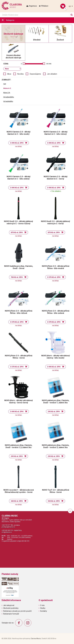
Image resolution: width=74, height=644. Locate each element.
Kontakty (44, 611)
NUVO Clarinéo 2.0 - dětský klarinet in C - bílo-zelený (19, 178)
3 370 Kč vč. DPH (54, 277)
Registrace (33, 6)
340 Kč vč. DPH (17, 501)
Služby (43, 608)
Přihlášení (45, 6)
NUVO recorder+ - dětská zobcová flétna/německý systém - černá (19, 491)
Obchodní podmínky (11, 608)
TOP (5, 84)
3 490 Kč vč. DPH (17, 143)
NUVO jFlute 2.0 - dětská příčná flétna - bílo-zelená (56, 312)
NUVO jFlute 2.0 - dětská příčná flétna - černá (19, 357)
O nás (42, 605)
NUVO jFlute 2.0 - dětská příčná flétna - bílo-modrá (56, 267)
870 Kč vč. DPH (17, 232)
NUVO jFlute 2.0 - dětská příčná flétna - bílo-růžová (19, 312)
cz (70, 6)
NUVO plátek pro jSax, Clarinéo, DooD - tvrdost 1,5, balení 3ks (19, 446)
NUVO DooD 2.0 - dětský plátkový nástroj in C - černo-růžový (18, 222)
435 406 (49, 64)
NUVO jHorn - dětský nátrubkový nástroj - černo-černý (19, 401)
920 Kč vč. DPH (54, 501)
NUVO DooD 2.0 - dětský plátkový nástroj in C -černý (55, 222)
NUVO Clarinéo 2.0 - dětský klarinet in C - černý (56, 178)
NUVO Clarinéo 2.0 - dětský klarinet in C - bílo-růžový (56, 133)
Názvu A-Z (7, 88)
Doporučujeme (35, 74)
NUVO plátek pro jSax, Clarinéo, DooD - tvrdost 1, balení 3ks (56, 401)
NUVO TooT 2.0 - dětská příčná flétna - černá (56, 491)
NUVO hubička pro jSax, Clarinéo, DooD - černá (19, 267)
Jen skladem (52, 74)
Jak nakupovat (9, 605)
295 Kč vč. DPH (54, 412)
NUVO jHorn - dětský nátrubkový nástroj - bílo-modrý (56, 357)
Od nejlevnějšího (9, 97)
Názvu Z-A (7, 93)
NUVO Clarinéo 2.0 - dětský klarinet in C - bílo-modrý (19, 133)
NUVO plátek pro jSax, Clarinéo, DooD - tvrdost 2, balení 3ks (56, 446)
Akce (9, 74)
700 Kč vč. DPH (17, 277)
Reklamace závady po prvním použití (17, 611)
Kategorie (10, 20)
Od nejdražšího (8, 101)
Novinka (20, 74)
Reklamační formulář (11, 614)
